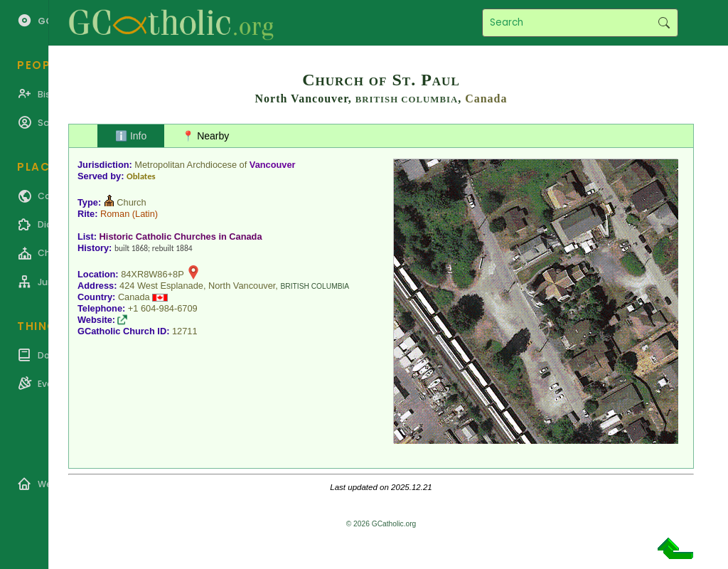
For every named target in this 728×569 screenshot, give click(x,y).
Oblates (141, 176)
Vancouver (273, 165)
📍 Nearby (205, 136)
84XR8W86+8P (152, 274)
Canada (486, 99)
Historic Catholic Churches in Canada (181, 236)
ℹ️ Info (131, 136)
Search (664, 23)
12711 (185, 331)
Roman (115, 214)
